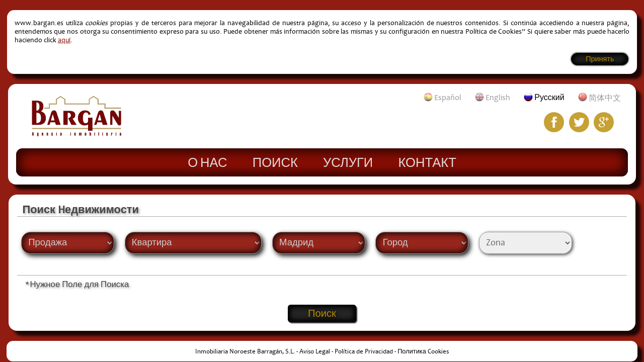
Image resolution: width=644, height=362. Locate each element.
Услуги (348, 162)
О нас (207, 162)
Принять (600, 59)
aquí (64, 40)
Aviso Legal (315, 351)
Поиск (275, 162)
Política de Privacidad (364, 351)
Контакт (427, 162)
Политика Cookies (423, 351)
